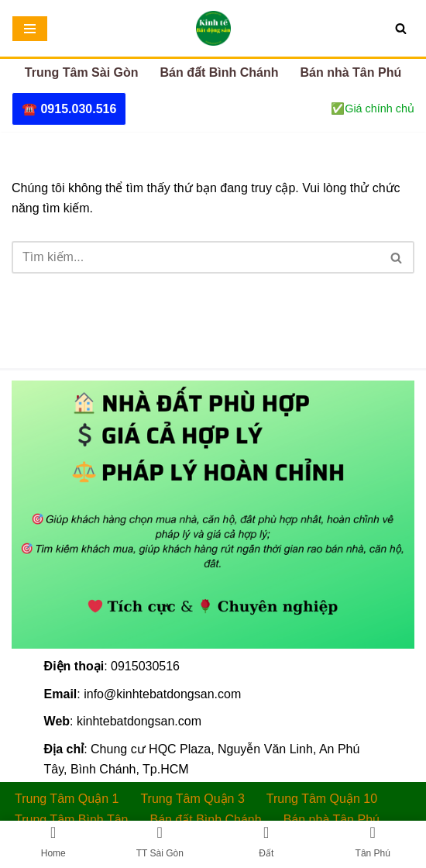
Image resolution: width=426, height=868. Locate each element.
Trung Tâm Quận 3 (192, 799)
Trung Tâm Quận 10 (322, 799)
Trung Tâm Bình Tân (71, 820)
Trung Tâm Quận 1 (67, 799)
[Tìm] (401, 28)
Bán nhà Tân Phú (351, 72)
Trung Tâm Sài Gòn (82, 72)
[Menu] (30, 29)
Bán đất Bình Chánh (220, 72)
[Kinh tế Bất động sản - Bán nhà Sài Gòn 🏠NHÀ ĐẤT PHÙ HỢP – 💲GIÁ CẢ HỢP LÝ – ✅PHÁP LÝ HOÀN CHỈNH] (213, 28)
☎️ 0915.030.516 (69, 109)
